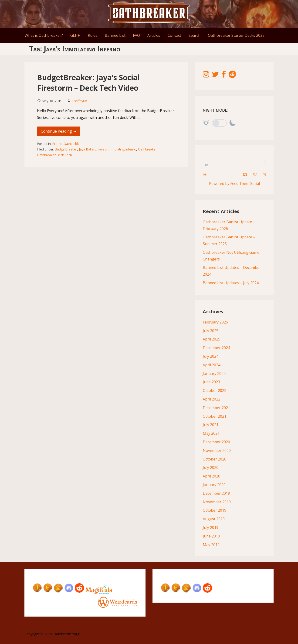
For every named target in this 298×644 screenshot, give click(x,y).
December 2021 (216, 408)
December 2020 (216, 442)
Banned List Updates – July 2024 (231, 283)
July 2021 (211, 425)
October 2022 (215, 391)
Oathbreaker (147, 149)
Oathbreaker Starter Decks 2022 (236, 35)
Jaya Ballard (88, 149)
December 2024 (216, 348)
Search (195, 35)
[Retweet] (246, 174)
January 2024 (214, 374)
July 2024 (211, 357)
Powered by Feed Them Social (234, 184)
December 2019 (216, 493)
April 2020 (212, 476)
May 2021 (211, 434)
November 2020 (217, 450)
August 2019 (214, 519)
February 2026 (215, 322)
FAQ (136, 35)
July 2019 (211, 527)
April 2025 (212, 339)
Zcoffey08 (79, 101)
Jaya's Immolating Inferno (117, 149)
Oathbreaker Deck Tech (54, 155)
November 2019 (217, 502)
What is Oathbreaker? (44, 35)
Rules (93, 35)
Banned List (115, 35)
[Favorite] (255, 174)
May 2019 (211, 545)
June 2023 (211, 382)
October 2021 (215, 416)
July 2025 (211, 331)
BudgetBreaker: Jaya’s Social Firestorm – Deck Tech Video (88, 83)
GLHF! (75, 35)
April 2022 (212, 399)
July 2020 (211, 468)
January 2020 (214, 485)
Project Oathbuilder (67, 144)
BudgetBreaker (66, 149)
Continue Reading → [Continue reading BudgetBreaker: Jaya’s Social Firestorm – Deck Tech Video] (59, 131)
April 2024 (212, 365)
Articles (154, 35)
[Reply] (262, 174)
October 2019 (215, 511)
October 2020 (215, 459)
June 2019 (211, 536)
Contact (174, 35)
